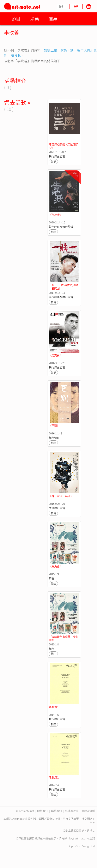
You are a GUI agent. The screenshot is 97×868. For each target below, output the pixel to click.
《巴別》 (54, 426)
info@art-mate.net (78, 838)
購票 (35, 19)
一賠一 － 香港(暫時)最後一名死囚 (64, 287)
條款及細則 (88, 811)
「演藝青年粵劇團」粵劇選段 (64, 638)
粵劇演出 (54, 707)
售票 (53, 19)
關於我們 (43, 811)
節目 (16, 19)
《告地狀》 (56, 215)
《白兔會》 (56, 566)
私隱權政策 (72, 811)
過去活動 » (17, 102)
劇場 (53, 161)
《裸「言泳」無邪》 (61, 496)
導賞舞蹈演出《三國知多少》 (64, 146)
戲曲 (53, 583)
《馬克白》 (56, 355)
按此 (92, 830)
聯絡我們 (56, 811)
